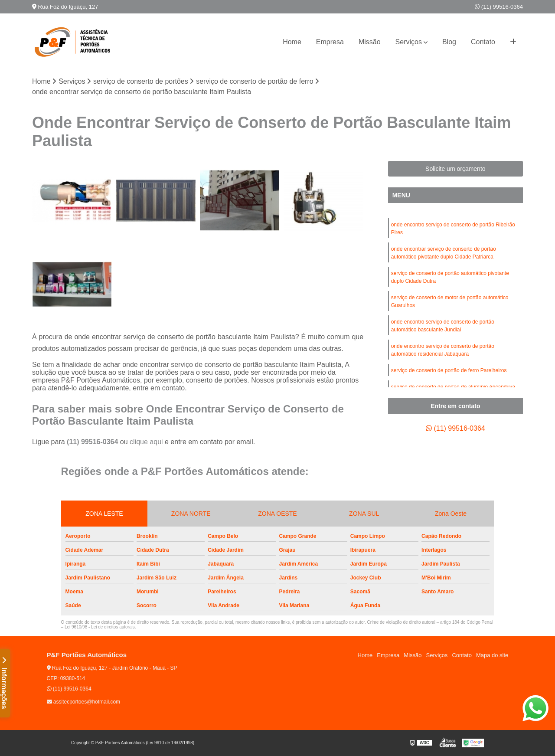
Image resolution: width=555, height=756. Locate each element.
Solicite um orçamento (455, 169)
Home (292, 42)
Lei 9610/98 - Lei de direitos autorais (100, 627)
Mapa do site (492, 655)
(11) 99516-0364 (499, 7)
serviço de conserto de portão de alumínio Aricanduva (453, 387)
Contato (483, 42)
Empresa (330, 42)
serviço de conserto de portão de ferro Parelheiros (449, 370)
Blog (449, 42)
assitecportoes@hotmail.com (84, 702)
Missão (370, 42)
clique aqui (146, 442)
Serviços (409, 42)
